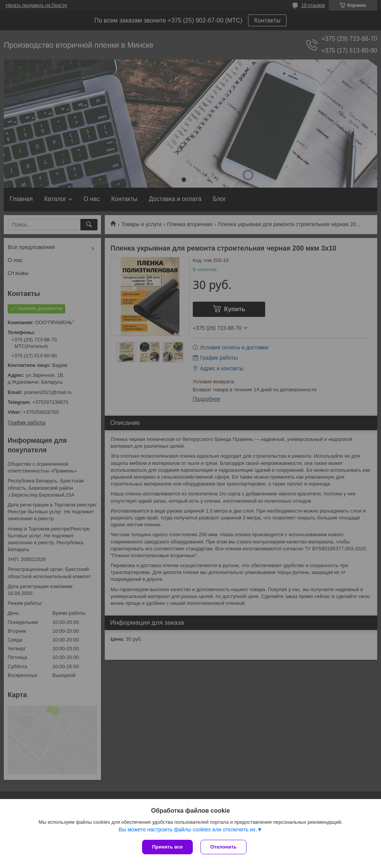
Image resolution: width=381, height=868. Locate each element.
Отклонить (223, 847)
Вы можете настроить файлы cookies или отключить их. (188, 829)
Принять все (167, 847)
